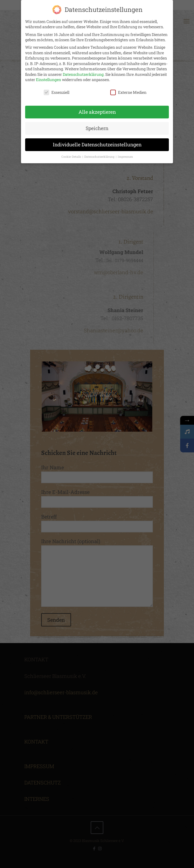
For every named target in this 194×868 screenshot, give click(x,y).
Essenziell (57, 92)
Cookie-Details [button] (72, 157)
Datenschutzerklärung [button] (100, 157)
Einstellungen (48, 80)
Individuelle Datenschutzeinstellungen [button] (97, 145)
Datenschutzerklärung (83, 74)
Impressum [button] (125, 157)
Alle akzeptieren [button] (97, 112)
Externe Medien (128, 92)
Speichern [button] (97, 128)
